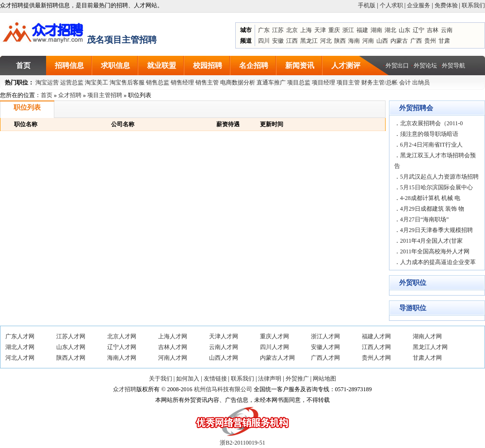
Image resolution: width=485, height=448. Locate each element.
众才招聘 (70, 95)
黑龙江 (309, 41)
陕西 (340, 41)
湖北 (390, 30)
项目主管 (348, 83)
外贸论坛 (425, 66)
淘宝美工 (97, 83)
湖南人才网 (427, 336)
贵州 (430, 41)
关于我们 (161, 379)
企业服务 (419, 5)
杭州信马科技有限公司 (223, 389)
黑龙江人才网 (430, 347)
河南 (368, 41)
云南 (447, 30)
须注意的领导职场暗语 (429, 134)
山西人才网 (224, 358)
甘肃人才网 (427, 358)
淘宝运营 (47, 83)
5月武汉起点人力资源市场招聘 (439, 177)
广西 (416, 41)
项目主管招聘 (105, 95)
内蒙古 (399, 41)
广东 (264, 30)
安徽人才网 (325, 347)
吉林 (433, 30)
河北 (326, 41)
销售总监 (158, 83)
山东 (404, 30)
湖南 (376, 30)
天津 (320, 30)
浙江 (348, 30)
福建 (362, 30)
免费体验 (446, 5)
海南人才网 (122, 358)
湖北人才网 (20, 347)
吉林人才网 (173, 347)
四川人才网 (275, 347)
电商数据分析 (238, 83)
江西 (292, 41)
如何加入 (188, 379)
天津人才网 (224, 336)
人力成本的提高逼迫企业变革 (438, 262)
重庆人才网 (275, 336)
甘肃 (444, 41)
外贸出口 (397, 66)
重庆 (334, 30)
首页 (47, 95)
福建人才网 (376, 336)
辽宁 (419, 30)
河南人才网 (173, 358)
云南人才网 (224, 347)
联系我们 (473, 5)
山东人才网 (71, 347)
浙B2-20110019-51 (242, 443)
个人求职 (391, 5)
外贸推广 (297, 379)
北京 (292, 30)
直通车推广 (271, 83)
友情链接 (215, 379)
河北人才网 (20, 358)
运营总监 (72, 83)
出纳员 (421, 83)
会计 (405, 83)
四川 (264, 41)
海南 (354, 41)
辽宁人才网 (122, 347)
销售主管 (207, 83)
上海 (306, 30)
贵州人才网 (376, 358)
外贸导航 (453, 66)
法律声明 (270, 379)
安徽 (278, 41)
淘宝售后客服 (127, 83)
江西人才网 (376, 347)
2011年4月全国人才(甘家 (432, 241)
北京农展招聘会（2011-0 (432, 123)
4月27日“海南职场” (425, 219)
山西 (382, 41)
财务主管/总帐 (380, 83)
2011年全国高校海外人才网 (435, 251)
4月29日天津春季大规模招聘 (436, 230)
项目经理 (323, 83)
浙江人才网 (325, 336)
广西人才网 (325, 358)
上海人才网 (173, 336)
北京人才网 (122, 336)
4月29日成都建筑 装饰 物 (432, 209)
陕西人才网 (71, 358)
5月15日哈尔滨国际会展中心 (436, 187)
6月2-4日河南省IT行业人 (431, 145)
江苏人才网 (71, 336)
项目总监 (299, 83)
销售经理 (182, 83)
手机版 (367, 5)
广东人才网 (20, 336)
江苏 (278, 30)
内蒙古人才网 (277, 358)
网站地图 (324, 379)
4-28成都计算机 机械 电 (430, 198)
